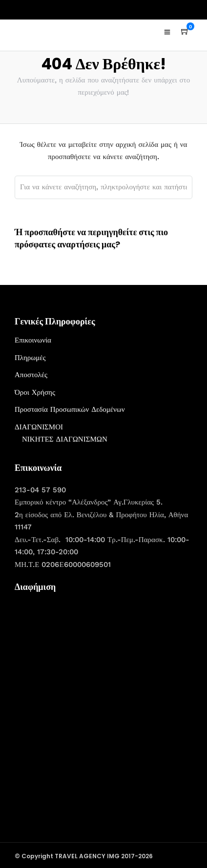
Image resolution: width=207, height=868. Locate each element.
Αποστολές (31, 375)
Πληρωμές (30, 358)
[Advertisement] (103, 703)
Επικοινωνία (33, 340)
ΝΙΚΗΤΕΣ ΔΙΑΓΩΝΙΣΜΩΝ (65, 439)
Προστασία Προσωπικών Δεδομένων (70, 409)
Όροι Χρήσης (35, 392)
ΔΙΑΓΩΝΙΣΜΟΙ (39, 427)
